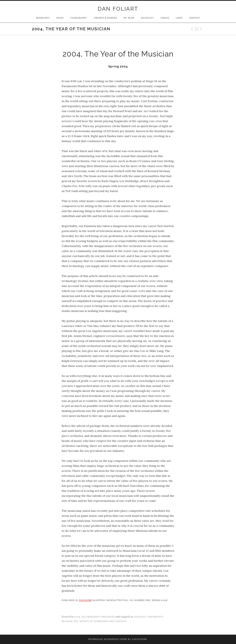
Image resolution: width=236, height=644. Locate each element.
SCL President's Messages (98, 617)
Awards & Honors (105, 18)
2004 (77, 617)
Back (197, 29)
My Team (129, 18)
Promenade (96, 639)
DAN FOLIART (118, 9)
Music (60, 18)
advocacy (140, 617)
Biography (43, 18)
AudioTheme (139, 639)
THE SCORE (85, 600)
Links (179, 18)
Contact (195, 18)
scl (76, 621)
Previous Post (192, 29)
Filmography (79, 18)
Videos (165, 18)
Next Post (202, 29)
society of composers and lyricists (103, 621)
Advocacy (147, 18)
